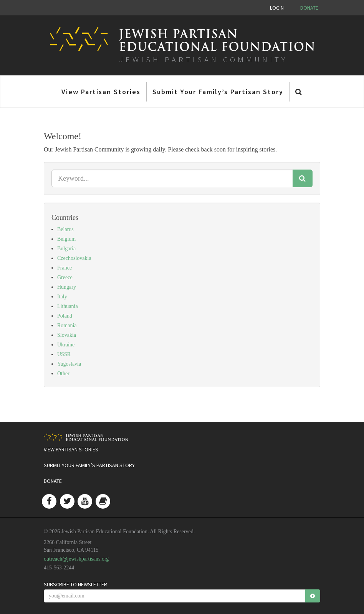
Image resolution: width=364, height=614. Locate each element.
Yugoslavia (69, 364)
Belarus (65, 229)
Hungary (67, 287)
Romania (67, 325)
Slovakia (67, 335)
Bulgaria (66, 249)
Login (277, 8)
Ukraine (66, 345)
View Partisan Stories (101, 92)
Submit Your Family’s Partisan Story (218, 92)
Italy (62, 297)
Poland (65, 316)
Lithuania (68, 306)
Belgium (66, 239)
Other (63, 374)
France (65, 268)
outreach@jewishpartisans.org (76, 559)
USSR (64, 354)
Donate (309, 8)
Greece (65, 277)
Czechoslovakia (74, 258)
